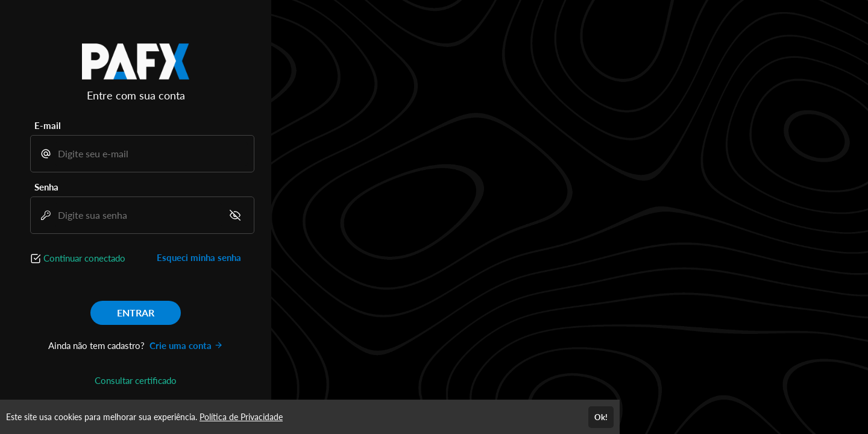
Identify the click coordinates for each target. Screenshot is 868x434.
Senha (46, 187)
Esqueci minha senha (199, 257)
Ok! (601, 417)
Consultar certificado (136, 380)
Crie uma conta (186, 345)
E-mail (48, 125)
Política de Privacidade (241, 417)
